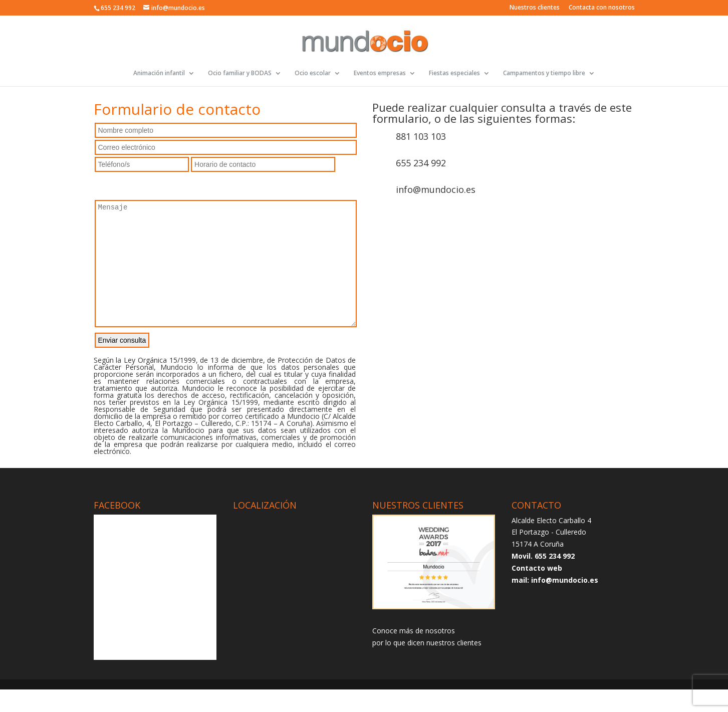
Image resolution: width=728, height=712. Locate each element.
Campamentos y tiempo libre (544, 73)
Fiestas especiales (454, 73)
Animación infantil (159, 73)
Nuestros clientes (535, 8)
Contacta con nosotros (602, 8)
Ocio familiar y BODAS (240, 73)
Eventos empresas (380, 73)
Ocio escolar (313, 73)
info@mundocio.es (436, 189)
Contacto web (537, 590)
